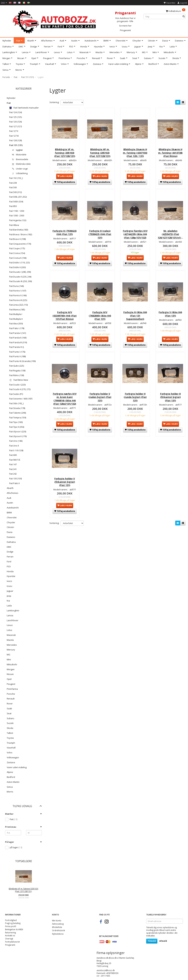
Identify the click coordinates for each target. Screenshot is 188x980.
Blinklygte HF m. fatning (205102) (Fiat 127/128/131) (100, 152)
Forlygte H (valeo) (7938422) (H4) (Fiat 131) (100, 234)
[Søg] (184, 17)
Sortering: (54, 102)
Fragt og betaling (13, 923)
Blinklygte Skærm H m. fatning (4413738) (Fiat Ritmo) (170, 152)
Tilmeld (152, 941)
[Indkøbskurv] (176, 11)
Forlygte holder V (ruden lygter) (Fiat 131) (100, 396)
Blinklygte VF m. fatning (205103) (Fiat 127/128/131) (23, 890)
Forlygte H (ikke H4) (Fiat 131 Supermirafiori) (135, 315)
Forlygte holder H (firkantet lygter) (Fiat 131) (170, 396)
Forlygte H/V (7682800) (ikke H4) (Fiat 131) (100, 315)
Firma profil (11, 926)
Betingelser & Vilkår (14, 929)
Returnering (10, 932)
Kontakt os (10, 935)
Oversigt (9, 939)
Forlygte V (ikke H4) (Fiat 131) (170, 313)
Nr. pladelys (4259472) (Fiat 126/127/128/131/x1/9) (170, 234)
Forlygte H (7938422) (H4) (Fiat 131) (65, 232)
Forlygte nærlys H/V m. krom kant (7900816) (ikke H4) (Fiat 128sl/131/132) (65, 398)
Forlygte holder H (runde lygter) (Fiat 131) (135, 396)
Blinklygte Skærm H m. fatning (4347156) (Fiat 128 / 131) (135, 152)
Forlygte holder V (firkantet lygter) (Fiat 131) (65, 481)
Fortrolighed (11, 920)
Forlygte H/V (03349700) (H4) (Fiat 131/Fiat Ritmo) (65, 315)
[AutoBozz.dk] (55, 21)
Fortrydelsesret (12, 942)
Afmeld (163, 941)
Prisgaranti (125, 30)
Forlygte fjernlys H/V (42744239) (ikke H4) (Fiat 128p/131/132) (135, 234)
